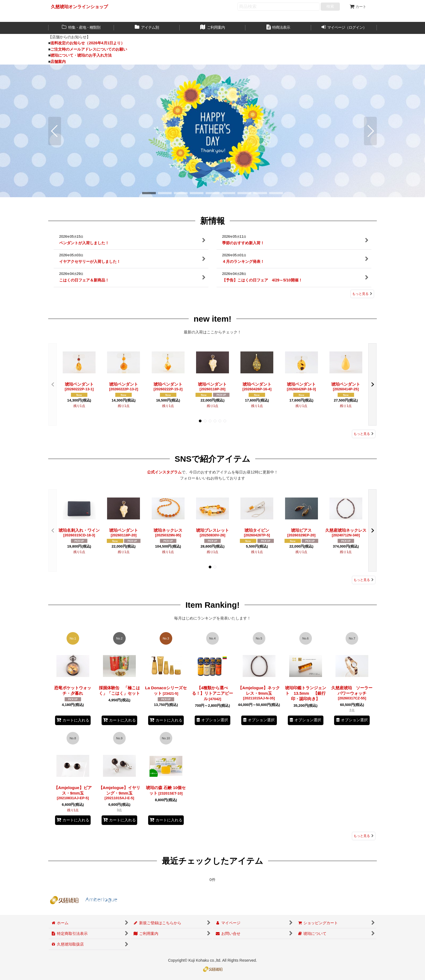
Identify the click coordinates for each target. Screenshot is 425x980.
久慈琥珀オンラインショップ (79, 7)
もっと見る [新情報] (362, 294)
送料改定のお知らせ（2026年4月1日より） (87, 43)
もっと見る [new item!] (364, 434)
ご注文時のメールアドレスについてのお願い (89, 49)
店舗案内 (58, 62)
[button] (55, 131)
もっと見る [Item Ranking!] (364, 836)
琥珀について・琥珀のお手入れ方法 (81, 55)
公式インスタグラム (164, 472)
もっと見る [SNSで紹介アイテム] (364, 580)
